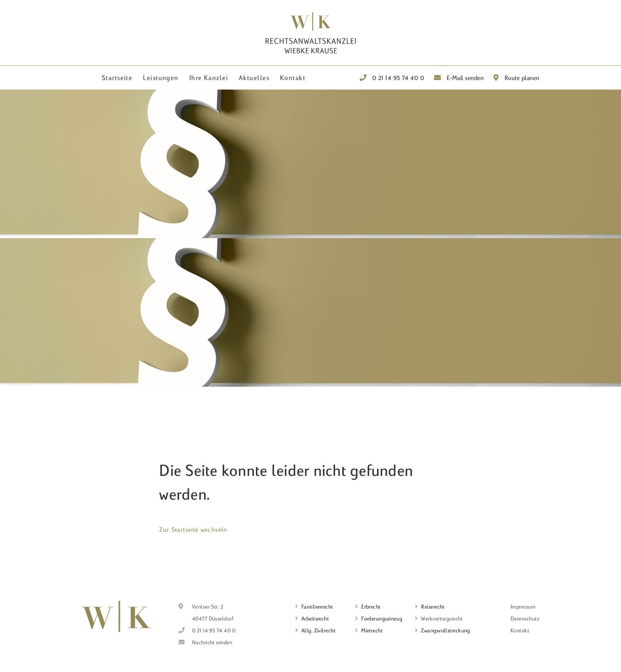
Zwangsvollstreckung (446, 630)
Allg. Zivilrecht (318, 630)
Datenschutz (525, 619)
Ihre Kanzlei (209, 77)
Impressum (523, 607)
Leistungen (161, 77)
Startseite (117, 77)
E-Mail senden (459, 78)
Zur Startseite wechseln (193, 529)
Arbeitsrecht (315, 619)
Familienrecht (317, 607)
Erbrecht (371, 607)
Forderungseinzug (382, 619)
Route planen (516, 78)
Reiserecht (433, 607)
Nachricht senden (212, 642)
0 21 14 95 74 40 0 (392, 78)
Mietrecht (372, 630)
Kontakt (293, 77)
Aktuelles (254, 77)
